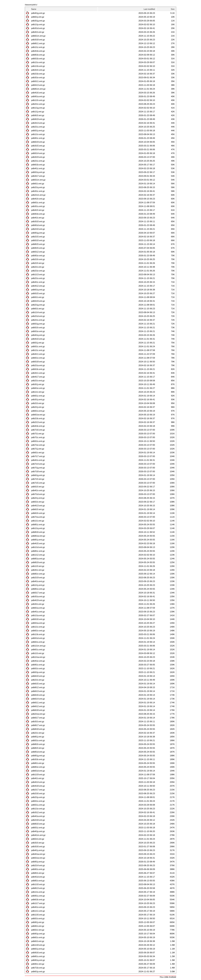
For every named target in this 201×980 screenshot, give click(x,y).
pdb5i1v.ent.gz (38, 918)
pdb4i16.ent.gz (38, 93)
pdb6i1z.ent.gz (38, 396)
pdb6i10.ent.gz (38, 676)
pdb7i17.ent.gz (38, 456)
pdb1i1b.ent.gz (38, 66)
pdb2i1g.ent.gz (38, 305)
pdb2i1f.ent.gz (38, 263)
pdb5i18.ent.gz (38, 362)
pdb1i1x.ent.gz (38, 627)
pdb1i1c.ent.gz (38, 350)
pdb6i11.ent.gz (38, 703)
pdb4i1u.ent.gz (38, 612)
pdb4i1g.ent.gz (38, 13)
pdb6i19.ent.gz (38, 142)
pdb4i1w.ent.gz (38, 854)
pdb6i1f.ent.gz (38, 509)
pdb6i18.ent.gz (38, 710)
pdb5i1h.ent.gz (38, 327)
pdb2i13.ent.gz (38, 422)
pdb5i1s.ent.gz (38, 441)
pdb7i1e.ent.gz (38, 445)
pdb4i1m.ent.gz (38, 835)
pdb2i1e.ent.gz (38, 271)
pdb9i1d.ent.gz (38, 225)
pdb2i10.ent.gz (38, 229)
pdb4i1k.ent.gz (38, 426)
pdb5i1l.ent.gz (38, 839)
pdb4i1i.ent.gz (38, 778)
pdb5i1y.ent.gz (38, 131)
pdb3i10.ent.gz (38, 221)
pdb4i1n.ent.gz (38, 490)
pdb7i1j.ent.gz (38, 449)
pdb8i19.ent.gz (38, 562)
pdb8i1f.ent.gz (38, 748)
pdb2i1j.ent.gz (38, 407)
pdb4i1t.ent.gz (38, 218)
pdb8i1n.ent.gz (38, 574)
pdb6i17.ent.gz (38, 718)
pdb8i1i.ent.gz (38, 763)
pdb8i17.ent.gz (38, 725)
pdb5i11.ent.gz (38, 81)
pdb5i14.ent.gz (38, 153)
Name (34, 9)
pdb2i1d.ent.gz (38, 316)
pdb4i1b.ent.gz (38, 51)
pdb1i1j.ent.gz (38, 112)
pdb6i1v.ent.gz (38, 411)
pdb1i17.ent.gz (38, 903)
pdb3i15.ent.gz (38, 146)
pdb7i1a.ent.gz (38, 517)
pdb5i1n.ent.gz (38, 668)
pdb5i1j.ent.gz (38, 343)
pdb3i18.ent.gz (38, 40)
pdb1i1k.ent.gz (38, 634)
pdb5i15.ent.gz (38, 293)
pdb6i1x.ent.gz (38, 937)
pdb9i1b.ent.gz (38, 214)
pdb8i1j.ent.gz (38, 737)
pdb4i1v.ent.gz (38, 581)
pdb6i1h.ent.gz (38, 513)
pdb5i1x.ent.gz (38, 801)
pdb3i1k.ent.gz (38, 759)
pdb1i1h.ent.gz (38, 100)
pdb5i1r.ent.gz (38, 930)
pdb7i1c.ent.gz (38, 437)
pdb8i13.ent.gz (38, 888)
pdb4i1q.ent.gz (38, 335)
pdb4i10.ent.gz (38, 339)
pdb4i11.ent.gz (38, 354)
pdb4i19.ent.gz (38, 600)
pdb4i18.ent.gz (38, 786)
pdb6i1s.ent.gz (38, 642)
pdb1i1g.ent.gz (38, 108)
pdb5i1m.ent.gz (38, 180)
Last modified (149, 9)
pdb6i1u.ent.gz (38, 649)
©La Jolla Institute (168, 977)
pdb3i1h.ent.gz (38, 70)
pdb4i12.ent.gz (38, 286)
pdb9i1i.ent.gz (38, 926)
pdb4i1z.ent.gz (38, 168)
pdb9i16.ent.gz (38, 953)
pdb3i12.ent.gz (38, 812)
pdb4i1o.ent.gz (38, 907)
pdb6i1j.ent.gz (38, 17)
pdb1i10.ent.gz (38, 884)
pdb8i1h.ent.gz (38, 744)
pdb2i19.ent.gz (38, 578)
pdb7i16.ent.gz (38, 430)
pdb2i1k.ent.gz (38, 418)
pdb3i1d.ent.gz (38, 28)
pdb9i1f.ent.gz (38, 115)
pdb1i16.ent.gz (38, 915)
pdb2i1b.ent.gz (38, 74)
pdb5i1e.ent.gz (38, 331)
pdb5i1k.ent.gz (38, 369)
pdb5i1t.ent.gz (38, 502)
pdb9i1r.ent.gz (38, 964)
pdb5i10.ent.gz (38, 240)
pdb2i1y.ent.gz (38, 498)
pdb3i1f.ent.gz (38, 843)
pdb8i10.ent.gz (38, 824)
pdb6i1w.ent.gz (38, 415)
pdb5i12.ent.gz (38, 252)
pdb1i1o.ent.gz (38, 62)
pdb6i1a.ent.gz (38, 608)
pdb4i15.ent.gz (38, 543)
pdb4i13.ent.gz (38, 506)
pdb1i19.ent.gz (38, 774)
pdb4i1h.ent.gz (38, 199)
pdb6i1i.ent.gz (38, 184)
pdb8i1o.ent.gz (38, 589)
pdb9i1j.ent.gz (38, 922)
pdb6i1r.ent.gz (38, 452)
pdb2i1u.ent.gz (38, 127)
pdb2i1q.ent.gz (38, 187)
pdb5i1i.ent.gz (38, 297)
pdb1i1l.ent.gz (38, 653)
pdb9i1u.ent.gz (38, 896)
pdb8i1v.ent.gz (38, 881)
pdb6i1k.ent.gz (38, 900)
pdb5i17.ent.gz (38, 593)
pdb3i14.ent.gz (38, 149)
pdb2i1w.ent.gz (38, 714)
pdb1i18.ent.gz (38, 945)
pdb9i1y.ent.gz (38, 862)
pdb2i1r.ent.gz (38, 733)
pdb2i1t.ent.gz (38, 680)
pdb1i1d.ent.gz (38, 547)
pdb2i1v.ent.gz (38, 381)
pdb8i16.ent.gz (38, 532)
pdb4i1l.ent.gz (38, 32)
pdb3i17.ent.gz (38, 176)
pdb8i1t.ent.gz (38, 873)
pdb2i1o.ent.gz (38, 278)
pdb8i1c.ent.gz (38, 551)
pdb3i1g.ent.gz (38, 21)
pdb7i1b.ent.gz (38, 968)
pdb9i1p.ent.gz (38, 934)
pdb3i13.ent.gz (38, 123)
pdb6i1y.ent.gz (38, 949)
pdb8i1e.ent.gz (38, 767)
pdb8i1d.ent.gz (38, 752)
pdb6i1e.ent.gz (38, 388)
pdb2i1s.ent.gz (38, 320)
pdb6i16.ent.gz (38, 695)
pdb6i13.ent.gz (38, 691)
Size (173, 9)
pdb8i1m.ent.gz (38, 89)
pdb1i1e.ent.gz (38, 809)
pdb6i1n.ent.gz (38, 631)
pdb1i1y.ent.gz (38, 585)
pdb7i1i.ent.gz (38, 434)
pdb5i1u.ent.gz (38, 805)
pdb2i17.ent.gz (38, 790)
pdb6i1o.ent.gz (38, 358)
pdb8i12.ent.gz (38, 687)
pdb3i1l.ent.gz (38, 721)
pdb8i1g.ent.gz (38, 756)
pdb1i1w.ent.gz (38, 657)
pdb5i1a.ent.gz (38, 623)
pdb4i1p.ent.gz (38, 831)
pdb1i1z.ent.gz (38, 47)
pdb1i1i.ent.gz (38, 521)
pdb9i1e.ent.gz (38, 256)
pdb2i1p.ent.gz (38, 797)
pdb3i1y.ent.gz (38, 399)
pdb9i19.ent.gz (38, 119)
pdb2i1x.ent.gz (38, 161)
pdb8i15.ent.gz (38, 244)
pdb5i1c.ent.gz (38, 346)
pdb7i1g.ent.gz (38, 468)
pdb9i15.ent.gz (38, 248)
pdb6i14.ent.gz (38, 699)
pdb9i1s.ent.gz (38, 869)
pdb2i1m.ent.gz (38, 195)
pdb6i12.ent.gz (38, 706)
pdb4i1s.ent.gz (38, 460)
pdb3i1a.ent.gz (38, 596)
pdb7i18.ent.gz (38, 471)
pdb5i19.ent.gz (38, 301)
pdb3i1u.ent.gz (38, 206)
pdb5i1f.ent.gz (38, 487)
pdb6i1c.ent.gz (38, 202)
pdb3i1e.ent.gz (38, 77)
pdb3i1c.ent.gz (38, 191)
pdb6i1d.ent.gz (38, 771)
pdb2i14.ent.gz (38, 865)
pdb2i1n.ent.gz (38, 104)
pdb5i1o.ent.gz (38, 740)
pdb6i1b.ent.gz (38, 165)
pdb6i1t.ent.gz (38, 309)
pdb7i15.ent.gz (38, 483)
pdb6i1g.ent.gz (38, 475)
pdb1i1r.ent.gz (38, 392)
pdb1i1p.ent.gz (38, 24)
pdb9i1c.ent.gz (38, 138)
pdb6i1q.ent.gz (38, 290)
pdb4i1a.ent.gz (38, 816)
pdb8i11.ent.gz (38, 43)
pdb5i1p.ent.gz (38, 672)
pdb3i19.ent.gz (38, 157)
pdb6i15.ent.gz (38, 684)
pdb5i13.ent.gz (38, 85)
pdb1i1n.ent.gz (38, 134)
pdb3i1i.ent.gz (38, 604)
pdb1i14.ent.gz (38, 312)
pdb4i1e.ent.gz (38, 661)
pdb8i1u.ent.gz (38, 956)
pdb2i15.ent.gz (38, 237)
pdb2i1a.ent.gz (38, 365)
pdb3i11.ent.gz (38, 373)
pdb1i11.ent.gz (38, 911)
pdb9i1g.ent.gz (38, 233)
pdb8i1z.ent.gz (38, 524)
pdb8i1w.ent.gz (38, 536)
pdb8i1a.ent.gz (38, 559)
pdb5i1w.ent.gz (38, 858)
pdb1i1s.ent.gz (38, 892)
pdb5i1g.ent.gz (38, 324)
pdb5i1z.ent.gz (38, 828)
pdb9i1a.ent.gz (38, 96)
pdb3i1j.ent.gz (38, 384)
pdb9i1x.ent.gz (38, 665)
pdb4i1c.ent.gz (38, 282)
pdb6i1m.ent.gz (38, 36)
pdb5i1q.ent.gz (38, 172)
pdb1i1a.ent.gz (38, 615)
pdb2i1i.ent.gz (38, 267)
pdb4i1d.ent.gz (38, 877)
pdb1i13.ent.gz (38, 274)
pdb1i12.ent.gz (38, 555)
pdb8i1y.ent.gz (38, 540)
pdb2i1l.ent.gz (38, 403)
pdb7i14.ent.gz (38, 464)
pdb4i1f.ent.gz (38, 210)
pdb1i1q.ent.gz (38, 528)
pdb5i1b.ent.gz (38, 59)
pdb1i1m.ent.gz (38, 646)
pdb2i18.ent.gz (38, 820)
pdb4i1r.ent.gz (38, 570)
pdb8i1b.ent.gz (38, 55)
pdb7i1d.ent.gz (38, 494)
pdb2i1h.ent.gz (38, 259)
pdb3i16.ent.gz (38, 846)
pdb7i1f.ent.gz (38, 479)
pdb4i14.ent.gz (38, 782)
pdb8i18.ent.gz (38, 729)
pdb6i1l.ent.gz (38, 941)
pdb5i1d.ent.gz (38, 638)
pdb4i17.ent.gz (38, 377)
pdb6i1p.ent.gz (38, 971)
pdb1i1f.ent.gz (38, 566)
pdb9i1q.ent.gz (38, 960)
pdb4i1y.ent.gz (38, 850)
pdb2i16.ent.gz (38, 793)
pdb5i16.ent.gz (38, 619)
